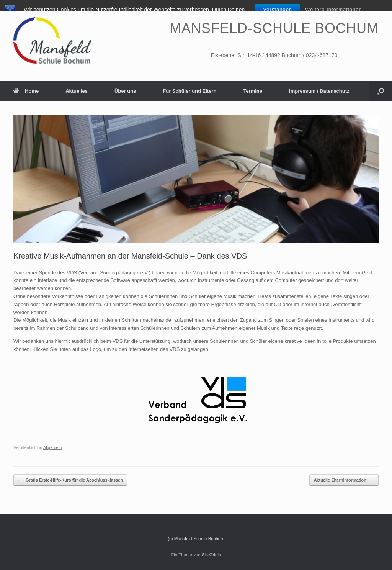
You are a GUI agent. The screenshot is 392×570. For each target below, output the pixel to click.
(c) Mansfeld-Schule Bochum (196, 539)
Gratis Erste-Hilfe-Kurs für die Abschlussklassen (70, 480)
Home (26, 91)
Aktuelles (77, 91)
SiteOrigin (212, 555)
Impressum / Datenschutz (319, 91)
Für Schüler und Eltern (189, 91)
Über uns (125, 91)
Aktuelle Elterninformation (344, 480)
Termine (253, 91)
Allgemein (53, 447)
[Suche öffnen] (381, 91)
